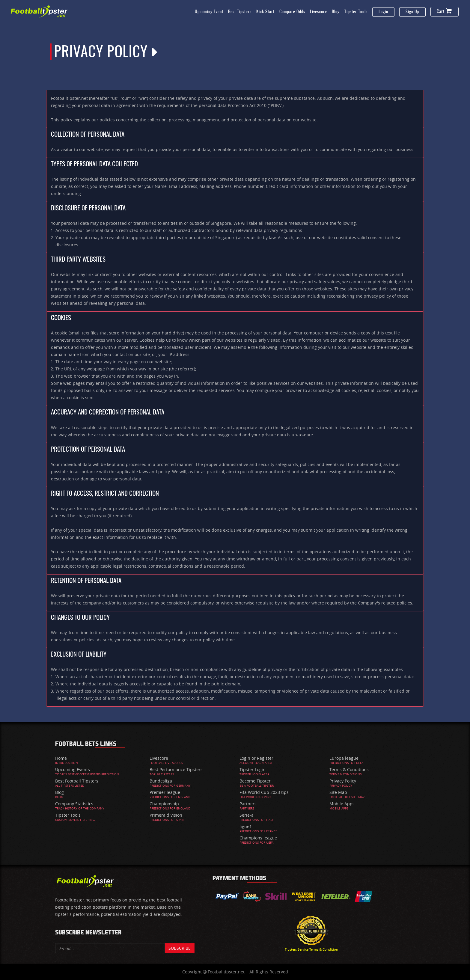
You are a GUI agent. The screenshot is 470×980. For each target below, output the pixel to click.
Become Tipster (255, 781)
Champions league (258, 838)
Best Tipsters (240, 12)
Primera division (166, 815)
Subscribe (180, 948)
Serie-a (247, 815)
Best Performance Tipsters (176, 769)
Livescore (318, 12)
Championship (164, 804)
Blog (336, 12)
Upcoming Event (209, 12)
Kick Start (265, 12)
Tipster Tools (356, 12)
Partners (248, 804)
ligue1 (246, 826)
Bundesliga (161, 781)
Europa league (344, 758)
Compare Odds (292, 12)
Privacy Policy (343, 781)
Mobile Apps (342, 804)
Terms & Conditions (349, 769)
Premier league (165, 792)
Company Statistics (74, 804)
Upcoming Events (73, 769)
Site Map (338, 792)
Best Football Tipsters (77, 781)
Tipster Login (253, 769)
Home (61, 758)
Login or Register (256, 758)
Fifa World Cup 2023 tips (264, 792)
